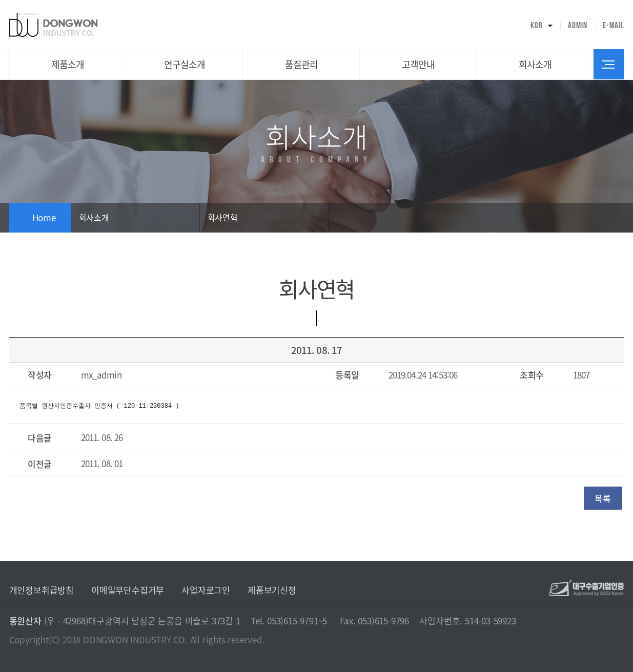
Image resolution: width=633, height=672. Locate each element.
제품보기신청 (272, 590)
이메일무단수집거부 (128, 590)
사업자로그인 (206, 590)
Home (44, 217)
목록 (603, 498)
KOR (537, 26)
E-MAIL (614, 26)
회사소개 (94, 217)
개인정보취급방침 (42, 590)
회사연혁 (223, 217)
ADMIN (578, 26)
